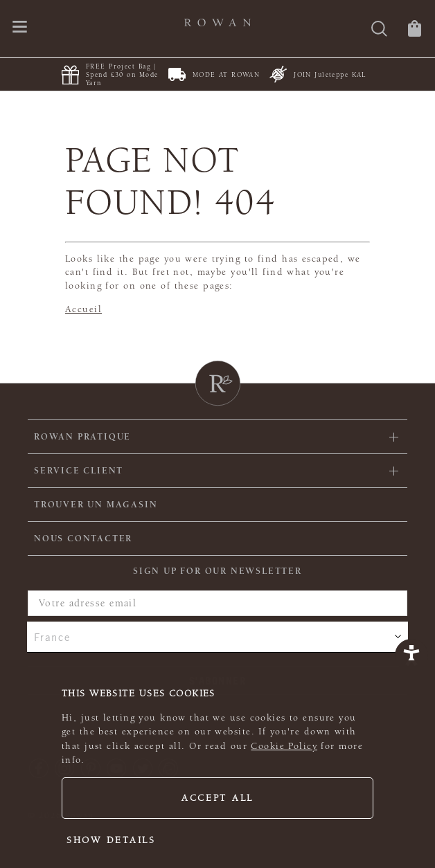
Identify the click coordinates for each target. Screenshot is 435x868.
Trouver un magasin (96, 505)
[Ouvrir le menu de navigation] (20, 28)
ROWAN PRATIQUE (82, 437)
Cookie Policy (284, 746)
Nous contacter (83, 539)
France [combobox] (53, 637)
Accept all (217, 798)
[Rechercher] (379, 30)
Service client (79, 471)
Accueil (83, 309)
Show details (111, 840)
